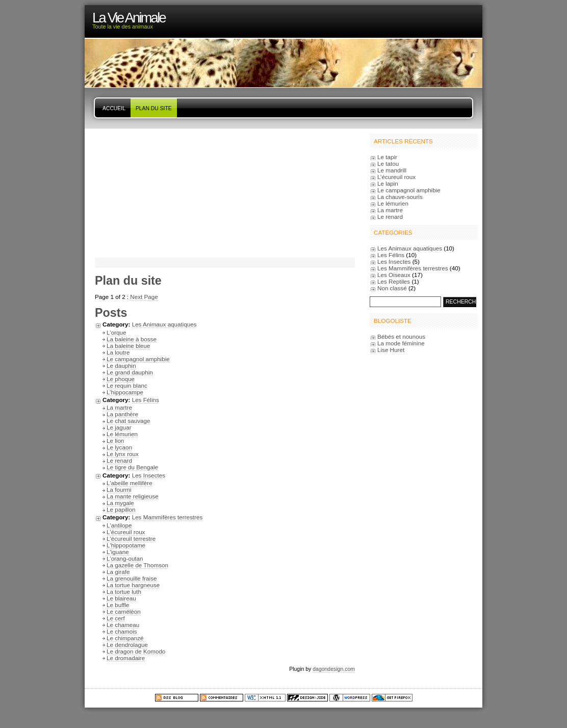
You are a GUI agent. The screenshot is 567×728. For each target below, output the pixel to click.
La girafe (118, 572)
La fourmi (119, 489)
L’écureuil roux (396, 177)
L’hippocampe (125, 392)
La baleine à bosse (132, 339)
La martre (119, 407)
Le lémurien (122, 434)
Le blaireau (121, 598)
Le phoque (121, 379)
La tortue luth (124, 592)
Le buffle (118, 605)
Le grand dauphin (130, 372)
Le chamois (122, 631)
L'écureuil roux (126, 532)
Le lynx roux (123, 454)
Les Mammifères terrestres (167, 517)
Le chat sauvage (128, 421)
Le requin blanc (127, 385)
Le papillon (121, 509)
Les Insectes (149, 475)
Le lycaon (119, 447)
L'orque (117, 332)
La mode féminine (401, 343)
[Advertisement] (159, 192)
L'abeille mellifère (130, 483)
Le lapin (388, 183)
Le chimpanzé (125, 638)
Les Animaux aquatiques (164, 324)
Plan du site (154, 108)
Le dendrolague (127, 645)
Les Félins (146, 400)
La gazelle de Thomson (137, 565)
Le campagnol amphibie (138, 359)
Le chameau (123, 625)
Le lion (115, 441)
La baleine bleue (128, 346)
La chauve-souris (400, 197)
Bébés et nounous (401, 336)
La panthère (122, 414)
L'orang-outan (125, 558)
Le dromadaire (126, 658)
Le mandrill (392, 170)
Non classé (392, 288)
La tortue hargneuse (133, 585)
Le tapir (387, 157)
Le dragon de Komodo (136, 651)
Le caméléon (124, 611)
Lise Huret (391, 350)
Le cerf (116, 618)
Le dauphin (121, 366)
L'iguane (118, 552)
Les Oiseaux (394, 275)
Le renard (119, 460)
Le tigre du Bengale (132, 467)
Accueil (114, 108)
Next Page (144, 297)
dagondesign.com (334, 669)
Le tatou (388, 164)
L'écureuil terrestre (131, 538)
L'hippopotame (126, 545)
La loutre (118, 352)
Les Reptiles (394, 281)
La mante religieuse (133, 496)
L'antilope (119, 525)
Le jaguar (119, 427)
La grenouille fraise (132, 578)
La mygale (120, 503)
